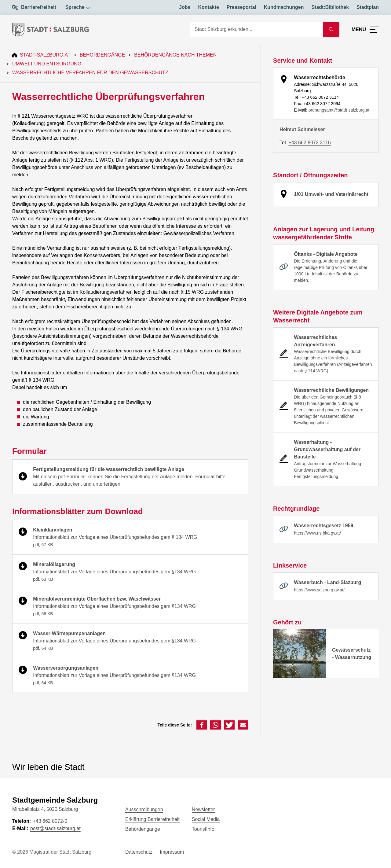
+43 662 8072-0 (50, 821)
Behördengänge (102, 55)
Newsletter (203, 809)
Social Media (206, 819)
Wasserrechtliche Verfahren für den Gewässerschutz (90, 73)
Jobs (185, 7)
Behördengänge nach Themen (175, 55)
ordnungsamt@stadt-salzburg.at (339, 110)
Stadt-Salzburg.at (45, 55)
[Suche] (256, 30)
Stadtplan (368, 7)
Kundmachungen (284, 7)
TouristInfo (203, 829)
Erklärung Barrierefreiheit (152, 819)
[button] (202, 725)
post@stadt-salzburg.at (55, 828)
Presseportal (241, 7)
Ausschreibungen (144, 809)
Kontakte (208, 7)
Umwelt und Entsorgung (47, 64)
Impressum (172, 852)
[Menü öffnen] (365, 30)
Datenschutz (139, 852)
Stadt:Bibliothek (330, 7)
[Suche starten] (331, 30)
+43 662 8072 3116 (309, 143)
